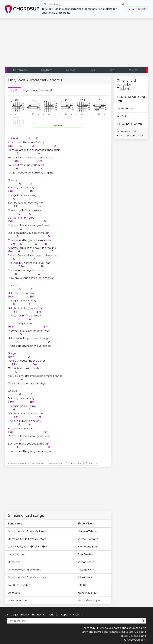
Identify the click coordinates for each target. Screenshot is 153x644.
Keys (92, 70)
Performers (20, 70)
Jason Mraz (85, 600)
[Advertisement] (76, 43)
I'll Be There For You (130, 124)
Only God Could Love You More (27, 539)
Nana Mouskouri (88, 593)
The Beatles (85, 554)
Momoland (85, 547)
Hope (96, 600)
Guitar (131, 9)
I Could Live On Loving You (131, 99)
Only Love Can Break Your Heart (28, 577)
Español (66, 614)
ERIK (95, 547)
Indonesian (38, 614)
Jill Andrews (85, 577)
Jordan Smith (86, 562)
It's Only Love (16, 554)
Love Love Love (18, 600)
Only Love (14, 562)
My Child (123, 116)
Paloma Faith (86, 570)
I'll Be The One (126, 108)
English (25, 614)
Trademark (46, 90)
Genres (71, 70)
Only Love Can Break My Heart (27, 531)
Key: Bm (14, 90)
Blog (111, 70)
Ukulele (142, 9)
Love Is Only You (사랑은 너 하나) (28, 547)
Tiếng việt (53, 614)
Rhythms (47, 70)
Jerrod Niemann (88, 539)
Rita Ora (83, 585)
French (78, 614)
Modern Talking (87, 531)
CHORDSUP (22, 9)
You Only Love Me (19, 585)
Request (133, 70)
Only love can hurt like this (24, 570)
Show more (58, 126)
